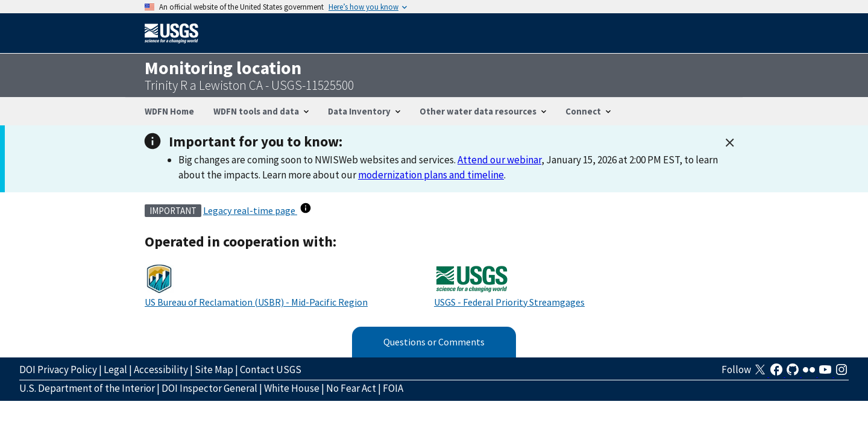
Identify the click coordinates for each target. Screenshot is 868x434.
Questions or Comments (434, 342)
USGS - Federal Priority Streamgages (509, 302)
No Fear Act (351, 388)
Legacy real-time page (250, 210)
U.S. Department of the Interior (87, 388)
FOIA (393, 388)
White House (292, 388)
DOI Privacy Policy (58, 370)
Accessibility (161, 370)
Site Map (214, 370)
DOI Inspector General (209, 388)
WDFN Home (169, 111)
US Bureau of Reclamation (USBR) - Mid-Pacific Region (256, 302)
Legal (115, 370)
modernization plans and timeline (431, 175)
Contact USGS (271, 370)
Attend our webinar (499, 160)
